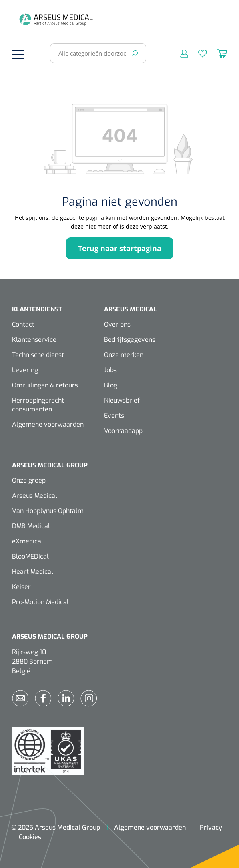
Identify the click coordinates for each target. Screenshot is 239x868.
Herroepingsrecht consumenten (38, 405)
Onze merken (124, 355)
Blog (111, 385)
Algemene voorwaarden (48, 424)
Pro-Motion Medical (40, 602)
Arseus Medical (35, 496)
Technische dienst (38, 355)
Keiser (21, 587)
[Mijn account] (179, 53)
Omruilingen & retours (45, 385)
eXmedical (28, 541)
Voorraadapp (123, 431)
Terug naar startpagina (120, 248)
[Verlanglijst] (198, 53)
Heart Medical (33, 572)
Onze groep (29, 480)
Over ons (117, 324)
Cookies (30, 837)
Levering (25, 370)
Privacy (211, 827)
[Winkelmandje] (217, 53)
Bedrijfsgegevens (130, 340)
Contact (23, 324)
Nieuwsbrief (122, 400)
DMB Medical (31, 526)
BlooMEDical (30, 556)
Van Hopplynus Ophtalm (48, 511)
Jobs (110, 370)
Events (114, 416)
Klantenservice (34, 340)
